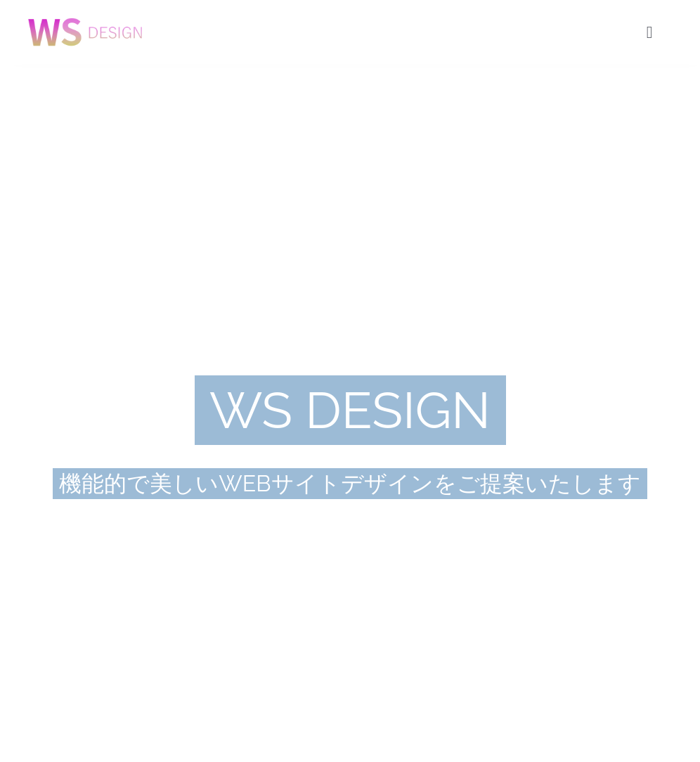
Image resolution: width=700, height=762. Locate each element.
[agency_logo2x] (85, 15)
